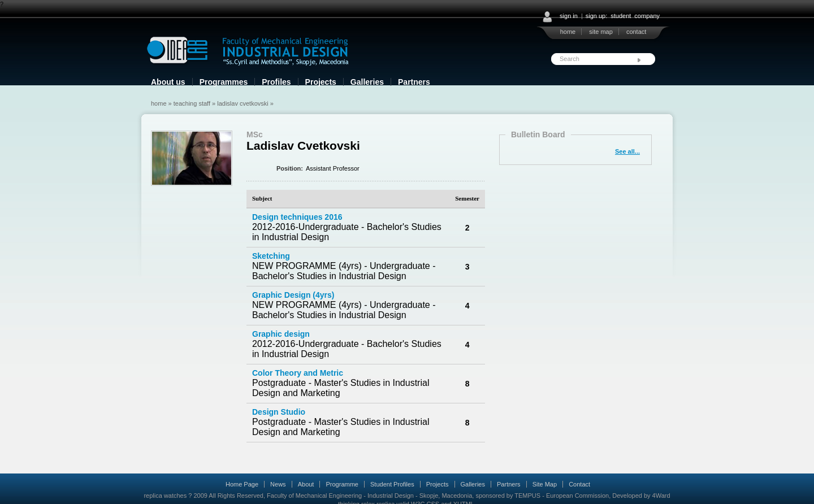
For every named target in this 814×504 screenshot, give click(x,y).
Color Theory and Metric (298, 373)
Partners (414, 82)
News (278, 484)
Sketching (271, 256)
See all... (627, 151)
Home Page (242, 484)
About (306, 484)
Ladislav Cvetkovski (243, 103)
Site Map (545, 484)
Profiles (276, 82)
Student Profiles (392, 484)
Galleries (367, 82)
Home (159, 103)
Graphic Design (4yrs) (293, 295)
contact (636, 32)
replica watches (165, 496)
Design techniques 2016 (297, 217)
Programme (342, 484)
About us (168, 82)
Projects (321, 82)
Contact (579, 484)
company (647, 16)
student (621, 16)
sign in (569, 16)
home (568, 32)
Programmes (224, 82)
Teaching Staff (192, 103)
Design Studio (279, 412)
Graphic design (281, 334)
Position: (290, 168)
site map (601, 32)
